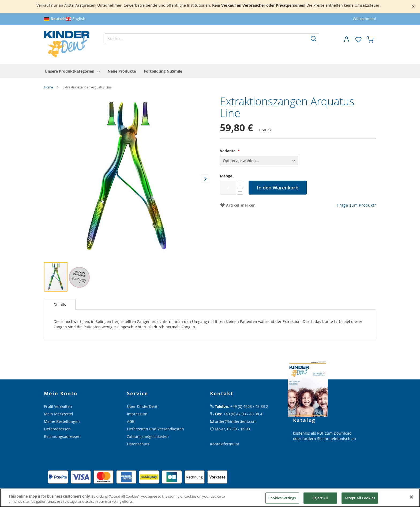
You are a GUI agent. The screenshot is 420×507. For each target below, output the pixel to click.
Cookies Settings (282, 498)
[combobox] (212, 39)
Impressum (137, 414)
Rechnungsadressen (62, 436)
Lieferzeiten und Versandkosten (155, 429)
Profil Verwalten (58, 406)
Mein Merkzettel (59, 414)
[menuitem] (72, 71)
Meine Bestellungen (62, 421)
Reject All (320, 498)
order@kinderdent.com (236, 421)
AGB (131, 421)
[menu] (210, 71)
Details (60, 305)
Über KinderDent (142, 406)
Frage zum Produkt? (357, 205)
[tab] (60, 304)
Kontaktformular (225, 444)
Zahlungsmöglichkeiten (148, 436)
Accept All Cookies (360, 498)
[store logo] (67, 44)
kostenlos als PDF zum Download (322, 433)
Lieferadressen (57, 429)
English (79, 19)
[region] (210, 498)
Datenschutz (138, 444)
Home (48, 87)
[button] (347, 39)
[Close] (411, 497)
